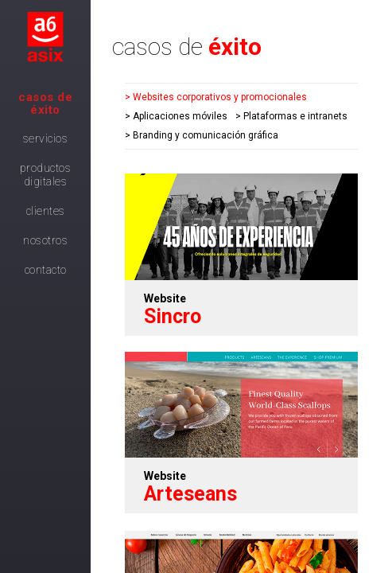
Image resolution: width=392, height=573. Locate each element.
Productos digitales (46, 175)
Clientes (46, 211)
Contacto (46, 270)
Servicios (46, 138)
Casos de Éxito (45, 103)
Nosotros (45, 240)
